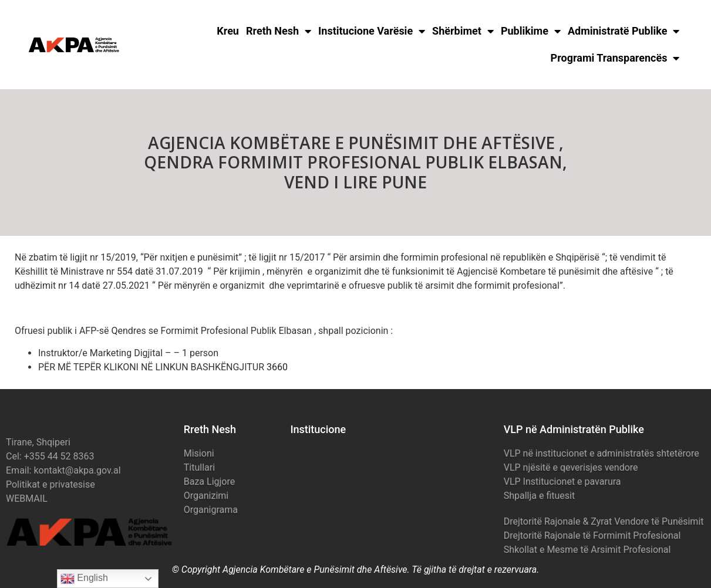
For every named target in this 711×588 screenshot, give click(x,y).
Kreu (228, 31)
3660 (277, 367)
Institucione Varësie (372, 31)
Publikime (531, 31)
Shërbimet (463, 31)
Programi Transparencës (615, 58)
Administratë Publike (624, 31)
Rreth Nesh (279, 31)
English (84, 579)
